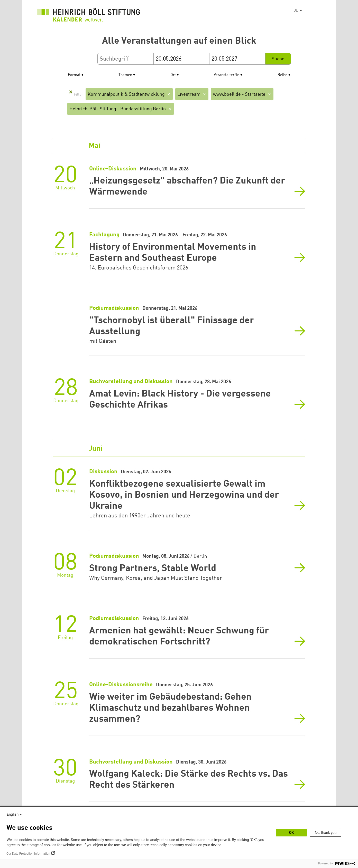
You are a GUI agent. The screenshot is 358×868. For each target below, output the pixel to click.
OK (292, 833)
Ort (173, 75)
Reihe (282, 75)
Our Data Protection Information (28, 854)
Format (74, 75)
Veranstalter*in (227, 75)
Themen (125, 75)
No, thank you (326, 833)
